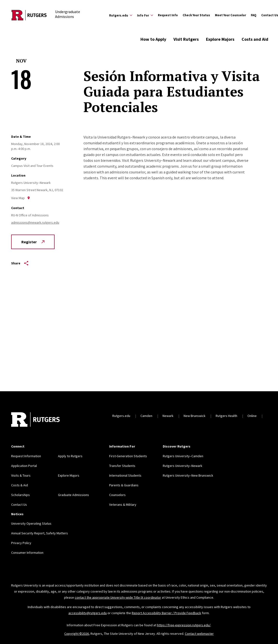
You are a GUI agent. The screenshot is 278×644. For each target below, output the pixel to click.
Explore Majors (220, 39)
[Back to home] (35, 420)
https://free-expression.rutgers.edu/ (184, 625)
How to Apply (153, 39)
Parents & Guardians (124, 485)
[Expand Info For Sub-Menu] (145, 15)
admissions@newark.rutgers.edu (35, 222)
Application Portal (24, 466)
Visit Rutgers (186, 39)
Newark (168, 416)
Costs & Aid (20, 485)
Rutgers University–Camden (183, 456)
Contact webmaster (199, 634)
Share (20, 263)
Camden (146, 416)
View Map (21, 198)
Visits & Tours (21, 475)
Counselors (117, 495)
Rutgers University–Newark (183, 466)
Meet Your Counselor (230, 15)
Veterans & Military (123, 505)
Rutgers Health (226, 416)
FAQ (254, 15)
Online (252, 416)
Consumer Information (27, 553)
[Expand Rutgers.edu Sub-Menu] (121, 15)
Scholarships (20, 495)
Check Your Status (196, 15)
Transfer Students (122, 466)
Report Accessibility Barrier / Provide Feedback (166, 613)
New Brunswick (195, 416)
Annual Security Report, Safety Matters (40, 533)
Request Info (168, 15)
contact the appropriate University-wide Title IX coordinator (118, 597)
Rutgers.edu (121, 416)
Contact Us (19, 505)
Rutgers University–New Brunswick (188, 475)
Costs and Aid (255, 39)
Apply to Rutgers (70, 456)
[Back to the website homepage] (29, 15)
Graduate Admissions (74, 495)
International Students (125, 475)
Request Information (26, 456)
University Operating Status (31, 523)
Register (33, 242)
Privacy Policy (21, 543)
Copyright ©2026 (77, 634)
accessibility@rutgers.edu (88, 613)
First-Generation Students (128, 456)
